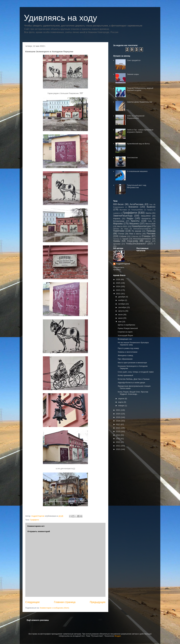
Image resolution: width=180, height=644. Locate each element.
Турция (125, 239)
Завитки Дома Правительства (140, 102)
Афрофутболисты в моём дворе (131, 383)
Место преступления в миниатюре (132, 363)
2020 (118, 414)
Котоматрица (119, 221)
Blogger (118, 636)
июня (121, 318)
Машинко (134, 224)
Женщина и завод (125, 355)
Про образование (125, 359)
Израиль (117, 218)
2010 (118, 449)
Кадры (130, 218)
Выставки (123, 210)
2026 (118, 279)
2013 (118, 439)
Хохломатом (132, 158)
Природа (151, 231)
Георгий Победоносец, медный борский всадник (140, 89)
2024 (118, 286)
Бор (151, 204)
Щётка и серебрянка (126, 325)
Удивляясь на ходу (60, 18)
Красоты (135, 221)
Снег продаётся (134, 60)
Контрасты (146, 218)
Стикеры (146, 236)
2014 (118, 435)
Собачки (123, 236)
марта (121, 402)
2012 (118, 442)
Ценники (117, 244)
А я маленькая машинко (137, 171)
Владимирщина (118, 207)
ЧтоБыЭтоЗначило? (136, 244)
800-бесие (118, 204)
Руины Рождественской (128, 328)
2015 (118, 431)
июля (121, 315)
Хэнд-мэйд (133, 241)
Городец (150, 210)
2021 (118, 410)
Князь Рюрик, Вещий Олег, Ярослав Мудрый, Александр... (133, 393)
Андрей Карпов (123, 264)
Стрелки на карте (125, 332)
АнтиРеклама (136, 204)
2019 (118, 417)
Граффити (35, 520)
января (121, 406)
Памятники (119, 231)
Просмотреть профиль (119, 268)
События (135, 236)
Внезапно (133, 207)
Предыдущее (98, 602)
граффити (117, 213)
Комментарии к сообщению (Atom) (54, 608)
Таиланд (116, 239)
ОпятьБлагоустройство (142, 229)
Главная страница (65, 602)
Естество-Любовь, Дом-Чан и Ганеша (134, 379)
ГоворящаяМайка (137, 210)
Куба (150, 221)
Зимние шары (133, 74)
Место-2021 (122, 226)
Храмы (117, 241)
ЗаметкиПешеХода (123, 216)
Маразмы (118, 224)
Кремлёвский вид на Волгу (138, 144)
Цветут (148, 241)
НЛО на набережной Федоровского (136, 117)
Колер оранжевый (125, 375)
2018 (118, 421)
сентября (122, 307)
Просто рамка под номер (128, 348)
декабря (122, 297)
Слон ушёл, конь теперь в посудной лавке (136, 372)
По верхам (136, 231)
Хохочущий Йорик (125, 335)
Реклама (151, 234)
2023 (118, 290)
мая (120, 322)
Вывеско (151, 207)
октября (122, 304)
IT (155, 244)
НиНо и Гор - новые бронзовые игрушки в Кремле (140, 131)
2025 (118, 283)
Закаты (148, 213)
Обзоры (116, 229)
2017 (118, 424)
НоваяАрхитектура (141, 226)
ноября (122, 300)
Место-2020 (150, 224)
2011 (118, 446)
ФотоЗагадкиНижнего (142, 239)
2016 (118, 428)
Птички (121, 234)
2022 (118, 294)
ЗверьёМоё (146, 216)
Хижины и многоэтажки (127, 352)
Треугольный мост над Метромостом (136, 186)
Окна (126, 229)
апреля (122, 399)
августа (122, 311)
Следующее (32, 602)
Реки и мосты (135, 234)
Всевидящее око (125, 339)
